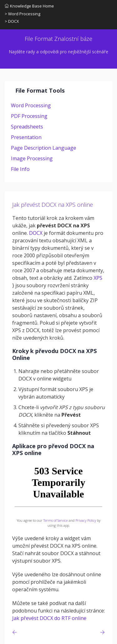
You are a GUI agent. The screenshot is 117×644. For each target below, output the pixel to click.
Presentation (26, 137)
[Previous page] (16, 632)
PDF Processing (29, 116)
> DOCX (12, 21)
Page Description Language (44, 148)
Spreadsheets (27, 127)
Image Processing (32, 158)
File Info (20, 169)
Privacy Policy (86, 520)
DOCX (36, 233)
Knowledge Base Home (29, 6)
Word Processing (31, 105)
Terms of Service (56, 520)
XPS (98, 278)
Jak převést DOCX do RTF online (49, 618)
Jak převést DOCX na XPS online (53, 205)
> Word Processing (22, 14)
